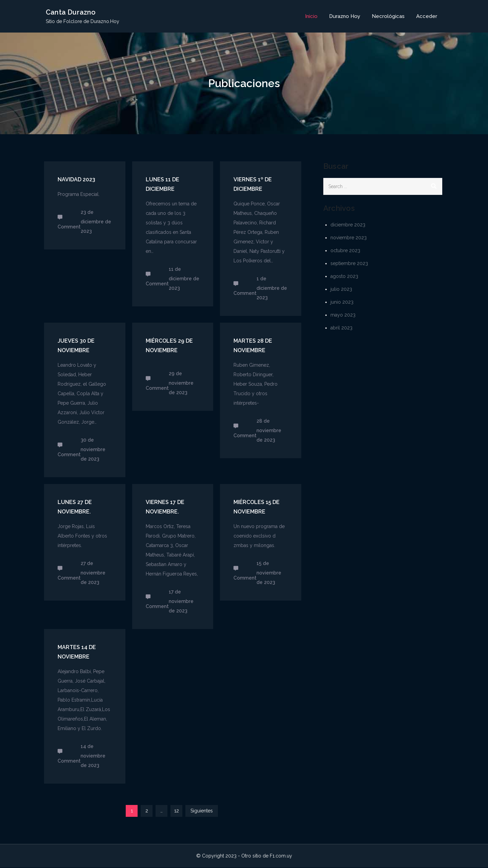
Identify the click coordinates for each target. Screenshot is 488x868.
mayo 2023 (343, 315)
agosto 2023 (344, 277)
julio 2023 (341, 289)
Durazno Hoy (345, 17)
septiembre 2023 (349, 264)
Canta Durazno (71, 13)
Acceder (427, 17)
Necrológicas (388, 17)
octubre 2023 (345, 251)
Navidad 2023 (76, 180)
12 (177, 811)
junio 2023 (342, 302)
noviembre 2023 (349, 238)
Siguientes (202, 811)
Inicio (311, 17)
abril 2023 (341, 328)
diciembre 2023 (348, 225)
